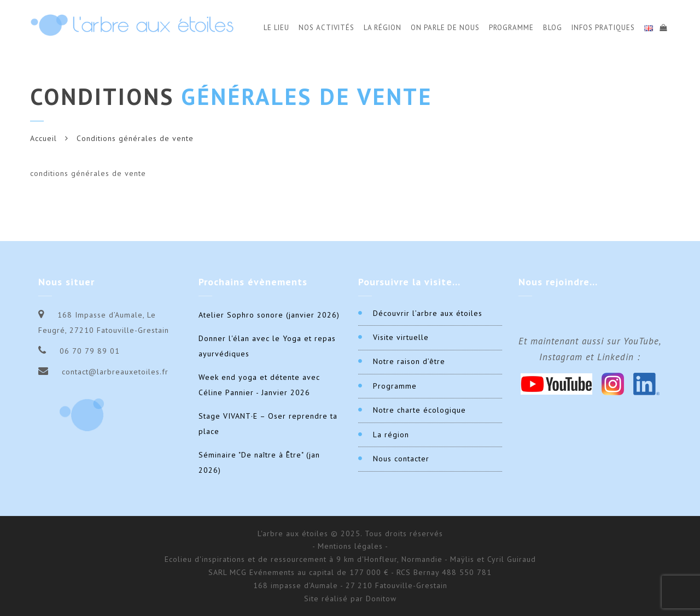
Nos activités (326, 28)
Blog (553, 28)
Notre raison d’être (409, 361)
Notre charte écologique (419, 410)
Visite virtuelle (401, 337)
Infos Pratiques (603, 28)
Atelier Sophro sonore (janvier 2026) (269, 315)
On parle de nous (445, 28)
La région (391, 435)
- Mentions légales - (350, 546)
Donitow (381, 599)
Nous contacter (401, 459)
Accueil (43, 138)
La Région (383, 28)
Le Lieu (276, 28)
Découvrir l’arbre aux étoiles (428, 313)
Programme (511, 28)
